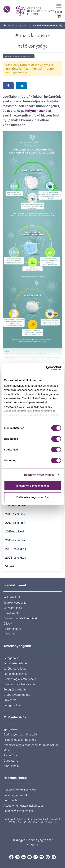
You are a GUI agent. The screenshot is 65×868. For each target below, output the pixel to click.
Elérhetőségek (12, 629)
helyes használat (38, 111)
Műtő (7, 750)
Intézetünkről (12, 597)
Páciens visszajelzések (18, 811)
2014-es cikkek (15, 505)
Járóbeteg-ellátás (15, 668)
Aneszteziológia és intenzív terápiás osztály (31, 745)
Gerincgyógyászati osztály (21, 734)
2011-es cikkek (15, 531)
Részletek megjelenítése (39, 475)
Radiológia (10, 755)
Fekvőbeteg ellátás (15, 663)
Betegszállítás (12, 705)
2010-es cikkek (15, 540)
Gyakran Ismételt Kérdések (20, 618)
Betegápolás (11, 658)
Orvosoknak (11, 613)
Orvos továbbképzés (17, 695)
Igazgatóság (11, 729)
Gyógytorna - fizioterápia (19, 684)
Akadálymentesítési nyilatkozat (23, 806)
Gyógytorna (11, 761)
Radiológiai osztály (16, 674)
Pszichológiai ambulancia (20, 679)
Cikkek (23, 25)
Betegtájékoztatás (15, 689)
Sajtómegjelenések (16, 795)
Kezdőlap (10, 25)
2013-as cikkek (15, 514)
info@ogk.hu (50, 822)
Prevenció (10, 700)
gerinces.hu (11, 800)
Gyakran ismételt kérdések (20, 790)
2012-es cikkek (15, 523)
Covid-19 (9, 634)
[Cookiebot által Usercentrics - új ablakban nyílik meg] (46, 368)
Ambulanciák (12, 766)
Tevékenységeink (15, 603)
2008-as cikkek (16, 558)
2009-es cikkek (16, 549)
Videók (10, 566)
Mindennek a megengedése (32, 486)
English (59, 12)
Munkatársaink (13, 608)
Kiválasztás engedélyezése (33, 497)
